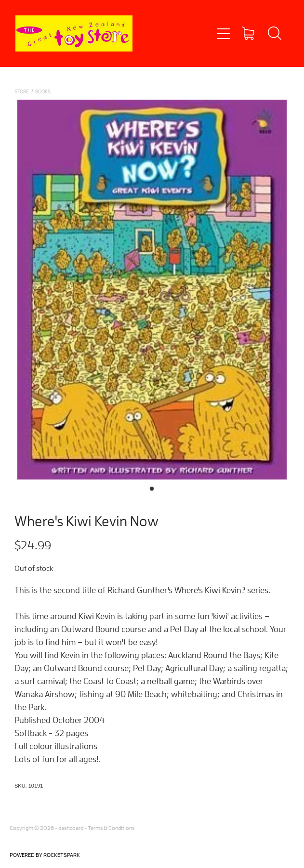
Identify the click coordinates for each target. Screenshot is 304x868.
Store (22, 91)
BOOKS (43, 91)
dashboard (71, 828)
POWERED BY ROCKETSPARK (45, 855)
